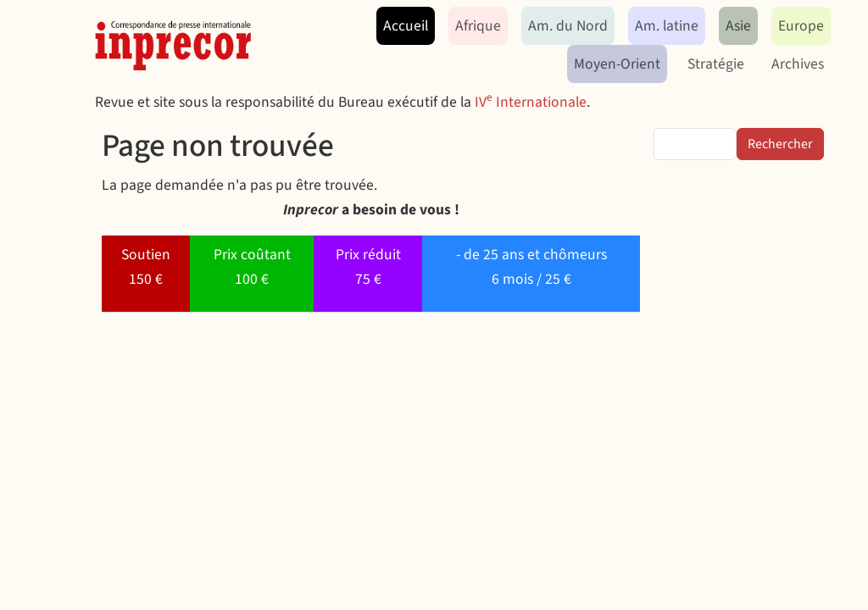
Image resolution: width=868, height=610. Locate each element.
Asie (738, 26)
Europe (801, 26)
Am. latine (667, 26)
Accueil (406, 26)
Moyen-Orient (617, 64)
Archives (798, 64)
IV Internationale (531, 102)
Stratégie (716, 64)
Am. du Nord (568, 26)
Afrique (478, 26)
